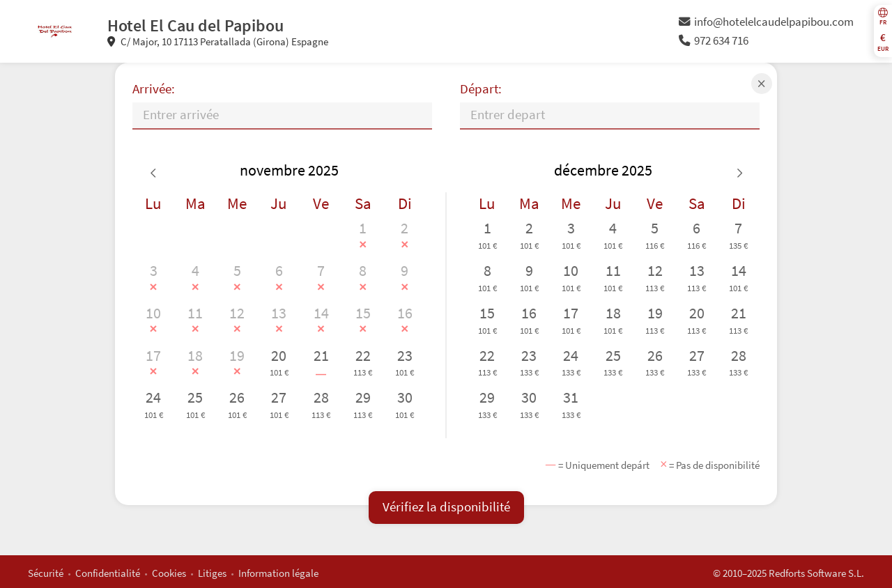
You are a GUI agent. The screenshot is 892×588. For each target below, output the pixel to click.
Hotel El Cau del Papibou (195, 25)
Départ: (481, 89)
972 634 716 (714, 41)
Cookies (169, 573)
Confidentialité (108, 573)
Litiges (212, 573)
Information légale (278, 573)
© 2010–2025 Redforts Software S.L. (789, 573)
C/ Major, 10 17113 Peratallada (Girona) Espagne (218, 41)
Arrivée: (154, 89)
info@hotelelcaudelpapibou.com (766, 22)
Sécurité (46, 573)
